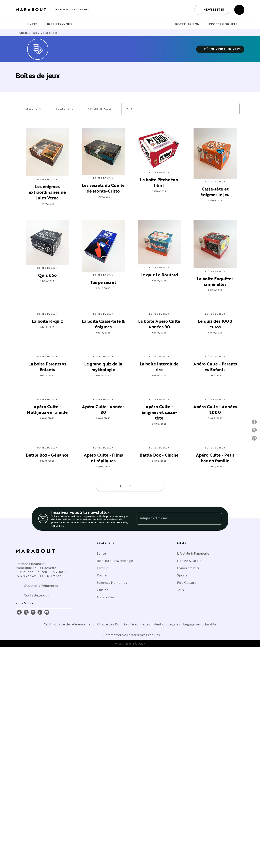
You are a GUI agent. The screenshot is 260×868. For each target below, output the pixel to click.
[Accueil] (33, 10)
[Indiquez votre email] (174, 519)
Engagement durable (200, 624)
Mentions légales (167, 624)
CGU (47, 624)
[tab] (20, 24)
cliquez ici (57, 526)
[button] (212, 10)
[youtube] (47, 612)
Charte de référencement (74, 624)
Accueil (23, 33)
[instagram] (33, 612)
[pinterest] (40, 612)
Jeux (34, 33)
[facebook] (19, 612)
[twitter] (26, 612)
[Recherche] (239, 10)
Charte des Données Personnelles (124, 624)
